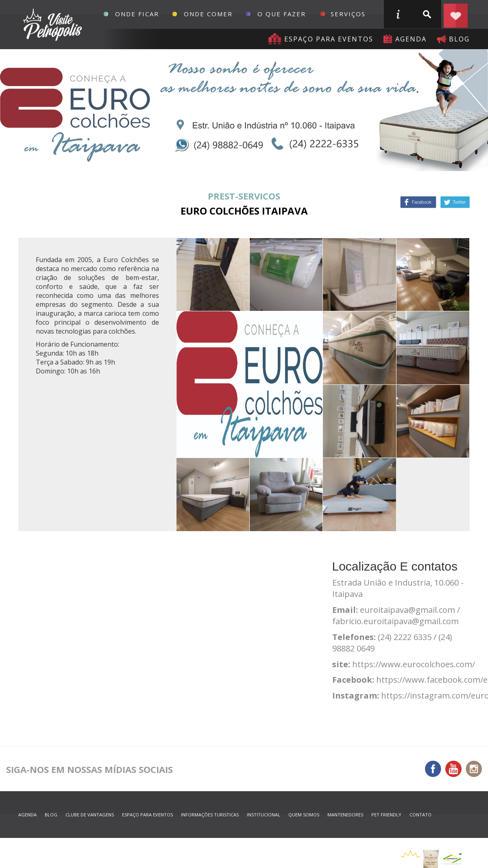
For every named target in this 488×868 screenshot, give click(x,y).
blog (459, 39)
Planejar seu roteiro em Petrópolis (455, 14)
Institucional (264, 815)
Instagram (474, 769)
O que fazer (282, 14)
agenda (411, 39)
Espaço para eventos (329, 39)
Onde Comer (208, 14)
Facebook (418, 202)
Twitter (455, 202)
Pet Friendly (386, 815)
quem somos (304, 815)
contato (420, 815)
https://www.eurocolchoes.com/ (414, 664)
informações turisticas (398, 14)
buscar (427, 14)
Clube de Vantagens (90, 815)
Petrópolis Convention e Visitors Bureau (51, 25)
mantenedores (345, 815)
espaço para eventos (147, 815)
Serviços (348, 14)
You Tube (453, 769)
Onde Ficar (137, 14)
